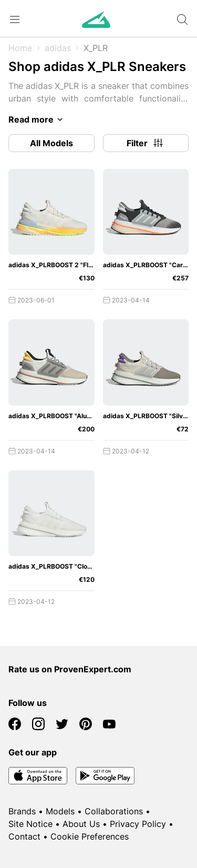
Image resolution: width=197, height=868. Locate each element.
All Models (51, 143)
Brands (22, 811)
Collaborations (114, 811)
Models (60, 811)
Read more (37, 119)
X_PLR (96, 48)
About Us (81, 824)
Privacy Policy (138, 824)
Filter (146, 143)
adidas (58, 48)
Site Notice (30, 824)
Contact (24, 836)
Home (20, 48)
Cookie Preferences (90, 836)
